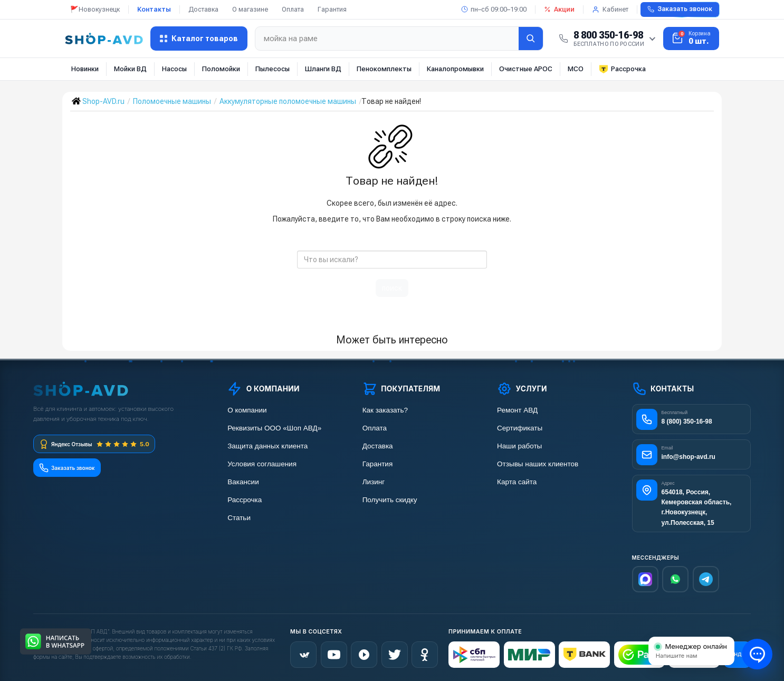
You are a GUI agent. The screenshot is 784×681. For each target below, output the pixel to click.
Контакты (154, 9)
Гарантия (332, 9)
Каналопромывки (455, 69)
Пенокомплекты (384, 69)
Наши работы (519, 446)
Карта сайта (517, 482)
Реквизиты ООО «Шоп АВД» (274, 428)
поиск (392, 288)
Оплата (293, 9)
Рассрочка (622, 69)
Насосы (174, 69)
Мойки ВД (130, 69)
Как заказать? (385, 410)
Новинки (85, 69)
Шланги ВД (323, 69)
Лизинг (374, 482)
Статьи (239, 518)
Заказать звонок (680, 9)
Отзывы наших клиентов (538, 464)
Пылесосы (273, 69)
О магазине (250, 9)
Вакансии (243, 482)
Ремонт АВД (517, 410)
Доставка (203, 9)
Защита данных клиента (267, 446)
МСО (576, 69)
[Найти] (531, 39)
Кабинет (610, 9)
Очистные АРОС (526, 69)
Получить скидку (390, 500)
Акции (559, 9)
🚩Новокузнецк (95, 9)
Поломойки (221, 69)
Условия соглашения (262, 464)
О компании (247, 410)
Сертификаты (520, 428)
